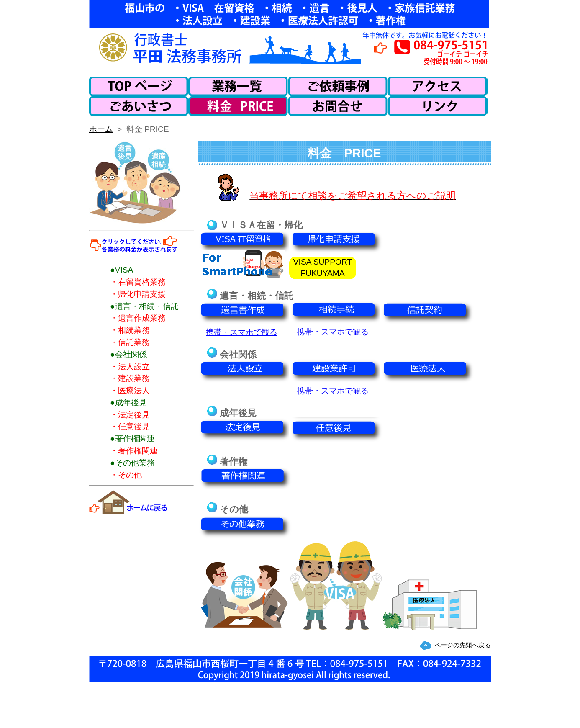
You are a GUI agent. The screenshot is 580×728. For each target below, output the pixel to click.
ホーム (139, 86)
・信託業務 (130, 342)
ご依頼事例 (338, 86)
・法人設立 (130, 367)
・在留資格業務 (138, 282)
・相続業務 (130, 330)
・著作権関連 (134, 451)
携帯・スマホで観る (242, 332)
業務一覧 (239, 86)
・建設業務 (130, 378)
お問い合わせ (338, 106)
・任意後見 (130, 426)
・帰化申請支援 (138, 294)
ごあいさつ (139, 106)
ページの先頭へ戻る (462, 645)
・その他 (126, 475)
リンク (438, 106)
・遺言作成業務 (138, 318)
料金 (239, 106)
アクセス (438, 86)
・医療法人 (130, 390)
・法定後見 (130, 415)
